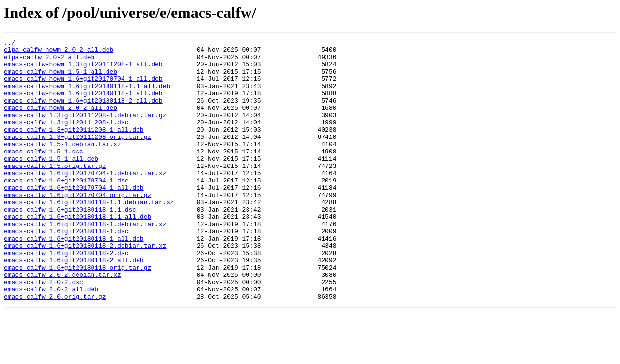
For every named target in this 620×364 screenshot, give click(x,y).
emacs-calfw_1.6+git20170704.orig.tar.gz (77, 227)
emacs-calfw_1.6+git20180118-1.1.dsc (70, 244)
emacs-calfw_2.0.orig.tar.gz (55, 349)
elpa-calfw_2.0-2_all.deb (49, 61)
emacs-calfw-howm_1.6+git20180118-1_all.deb (83, 105)
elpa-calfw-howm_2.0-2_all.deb (59, 52)
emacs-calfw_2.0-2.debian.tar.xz (62, 322)
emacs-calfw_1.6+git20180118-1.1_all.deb (77, 253)
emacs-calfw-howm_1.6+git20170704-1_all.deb (83, 87)
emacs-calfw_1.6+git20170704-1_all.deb (74, 218)
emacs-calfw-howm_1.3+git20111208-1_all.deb (83, 70)
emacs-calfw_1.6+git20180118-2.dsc (66, 296)
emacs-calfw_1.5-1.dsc (44, 174)
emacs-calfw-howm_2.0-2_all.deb (61, 122)
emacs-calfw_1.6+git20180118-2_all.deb (74, 305)
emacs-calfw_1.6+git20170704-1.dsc (66, 209)
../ (9, 44)
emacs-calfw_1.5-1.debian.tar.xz (62, 166)
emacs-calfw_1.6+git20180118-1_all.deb (74, 279)
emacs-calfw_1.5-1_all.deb (51, 183)
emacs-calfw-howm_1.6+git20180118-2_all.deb (83, 113)
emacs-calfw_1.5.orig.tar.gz (55, 192)
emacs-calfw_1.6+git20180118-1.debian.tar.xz (85, 261)
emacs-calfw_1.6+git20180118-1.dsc (66, 270)
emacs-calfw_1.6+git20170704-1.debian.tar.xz (85, 200)
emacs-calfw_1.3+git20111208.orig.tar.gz (77, 157)
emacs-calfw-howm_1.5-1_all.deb (61, 78)
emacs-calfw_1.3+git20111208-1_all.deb (74, 148)
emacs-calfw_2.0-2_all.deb (51, 340)
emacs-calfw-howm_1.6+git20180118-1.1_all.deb (87, 96)
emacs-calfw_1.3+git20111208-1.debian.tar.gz (85, 131)
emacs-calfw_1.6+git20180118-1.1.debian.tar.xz (89, 235)
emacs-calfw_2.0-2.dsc (44, 331)
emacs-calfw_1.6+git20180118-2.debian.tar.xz (85, 288)
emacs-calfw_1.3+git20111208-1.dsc (66, 139)
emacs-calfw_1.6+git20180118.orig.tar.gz (77, 314)
